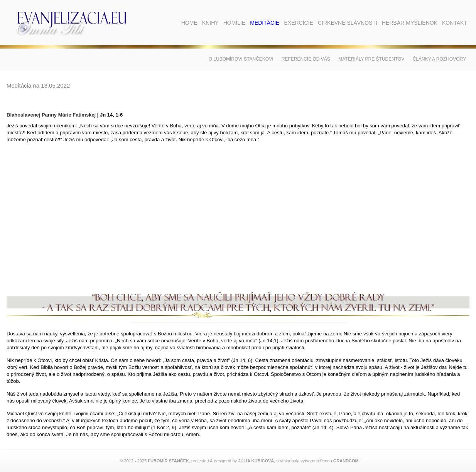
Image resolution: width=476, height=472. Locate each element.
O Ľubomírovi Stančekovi (241, 59)
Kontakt (455, 23)
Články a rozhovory (439, 59)
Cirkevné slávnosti (348, 23)
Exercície (298, 23)
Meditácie (265, 23)
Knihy (210, 23)
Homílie (235, 23)
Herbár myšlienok (410, 23)
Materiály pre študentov (371, 59)
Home (189, 23)
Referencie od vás (306, 59)
